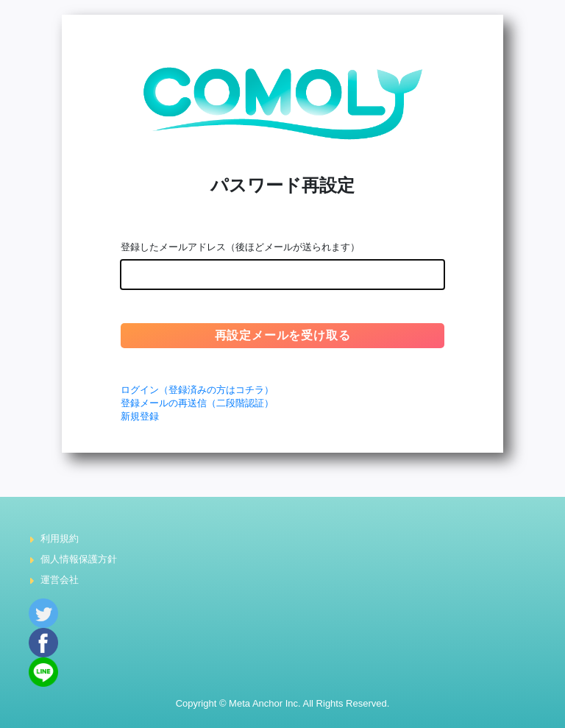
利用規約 (60, 538)
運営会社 (60, 580)
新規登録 (140, 416)
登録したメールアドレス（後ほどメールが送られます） (240, 247)
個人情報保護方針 (79, 559)
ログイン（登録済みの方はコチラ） (197, 390)
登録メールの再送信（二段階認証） (197, 403)
